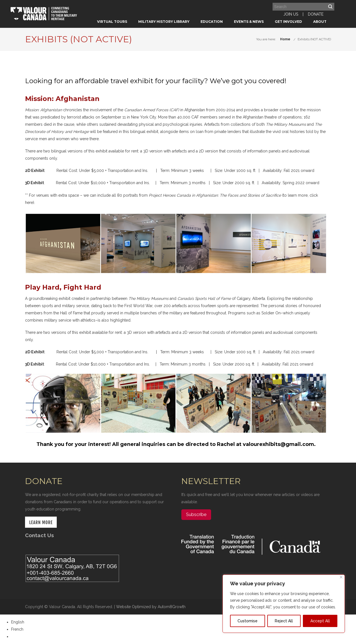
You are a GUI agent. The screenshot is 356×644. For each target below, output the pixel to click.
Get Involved (288, 22)
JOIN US (291, 14)
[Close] (341, 577)
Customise (248, 621)
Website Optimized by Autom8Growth (151, 607)
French (17, 629)
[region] (284, 604)
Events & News (249, 22)
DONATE (316, 14)
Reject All (284, 621)
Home (285, 39)
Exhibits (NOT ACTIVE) (314, 39)
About (320, 22)
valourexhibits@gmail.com (278, 444)
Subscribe (196, 515)
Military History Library (164, 22)
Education (212, 22)
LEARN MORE (41, 522)
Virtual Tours (112, 22)
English (18, 622)
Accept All (320, 621)
